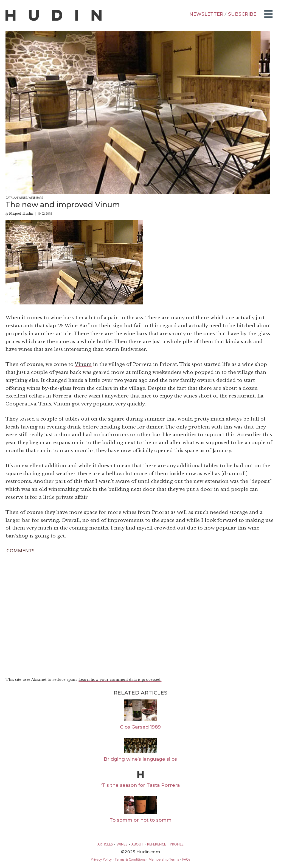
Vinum (83, 364)
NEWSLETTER (206, 14)
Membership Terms (164, 859)
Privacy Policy (101, 859)
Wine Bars (36, 198)
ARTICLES (105, 844)
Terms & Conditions (130, 859)
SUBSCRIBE (242, 14)
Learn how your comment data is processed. (120, 680)
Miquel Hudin (21, 213)
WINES (122, 844)
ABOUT (137, 844)
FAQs (186, 859)
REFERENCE (157, 844)
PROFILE (177, 844)
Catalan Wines (16, 198)
